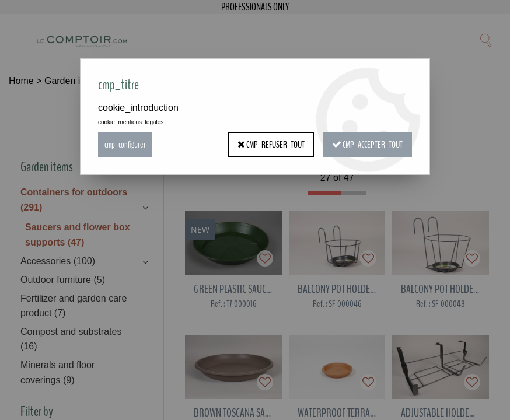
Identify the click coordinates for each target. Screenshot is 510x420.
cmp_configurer (125, 145)
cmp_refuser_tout (271, 145)
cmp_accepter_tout (367, 145)
